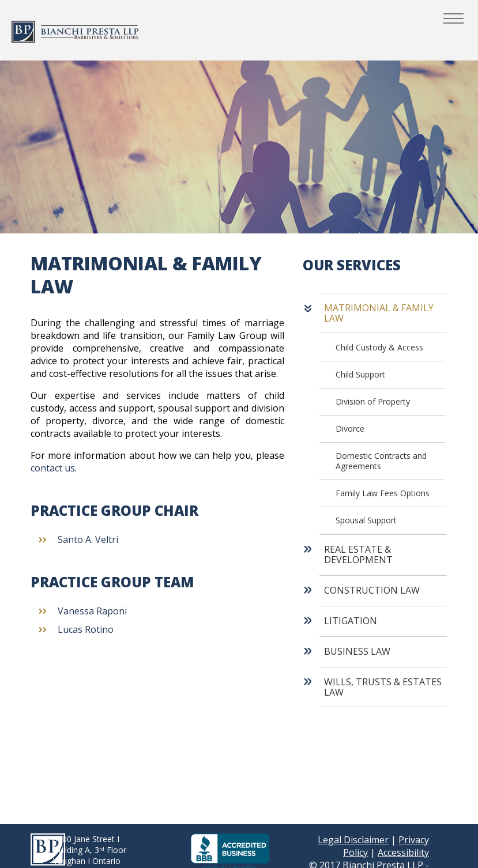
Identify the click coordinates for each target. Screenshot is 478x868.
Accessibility (403, 852)
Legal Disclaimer (353, 840)
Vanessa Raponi (92, 611)
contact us (53, 468)
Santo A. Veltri (88, 539)
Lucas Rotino (86, 629)
